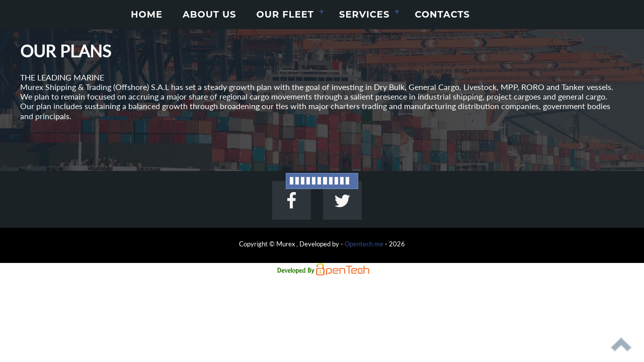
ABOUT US (210, 15)
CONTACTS (442, 15)
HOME (147, 15)
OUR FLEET (285, 15)
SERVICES (364, 15)
